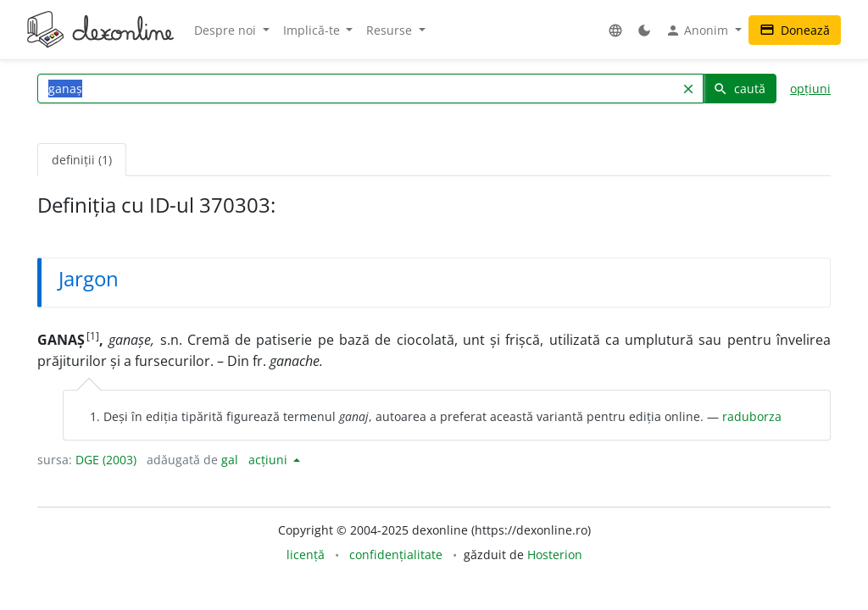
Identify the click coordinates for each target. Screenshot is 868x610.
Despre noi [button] (227, 30)
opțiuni (810, 89)
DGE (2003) (106, 460)
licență (306, 555)
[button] (615, 30)
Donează (795, 30)
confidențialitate (396, 555)
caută (739, 89)
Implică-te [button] (313, 30)
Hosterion (555, 555)
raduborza (752, 416)
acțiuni (270, 460)
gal (230, 460)
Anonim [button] (698, 30)
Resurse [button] (391, 30)
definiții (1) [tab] (82, 160)
